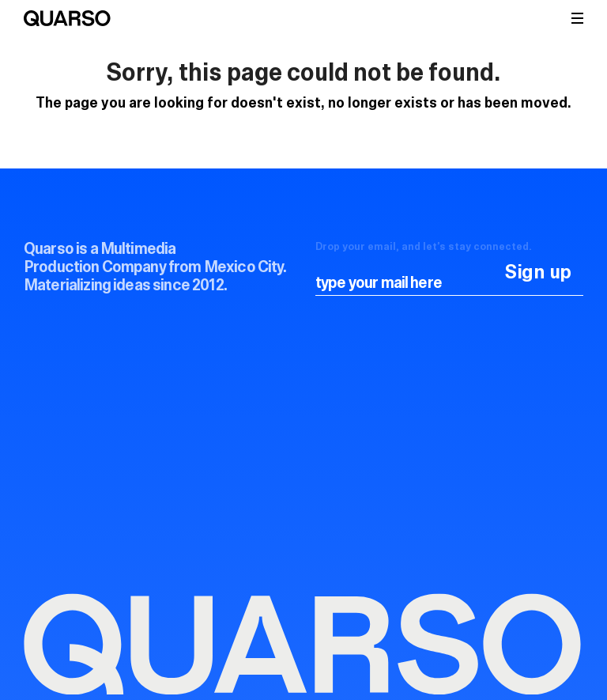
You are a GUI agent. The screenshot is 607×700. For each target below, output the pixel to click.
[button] (577, 18)
